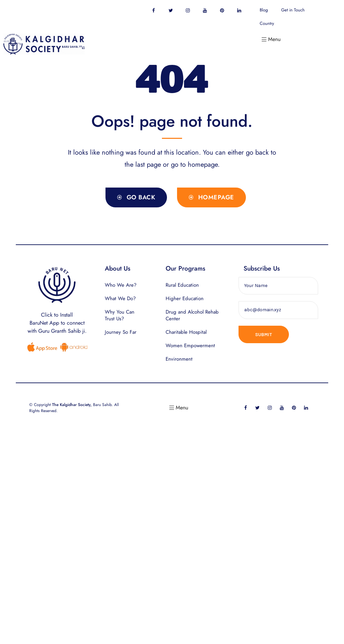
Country (267, 23)
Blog (264, 10)
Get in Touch (293, 10)
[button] (136, 197)
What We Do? (120, 298)
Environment (179, 359)
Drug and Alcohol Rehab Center (192, 315)
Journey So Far (121, 332)
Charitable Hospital (186, 332)
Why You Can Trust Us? (120, 315)
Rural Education (182, 285)
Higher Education (185, 298)
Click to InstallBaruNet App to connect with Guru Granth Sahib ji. (57, 323)
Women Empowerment (190, 346)
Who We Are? (121, 285)
